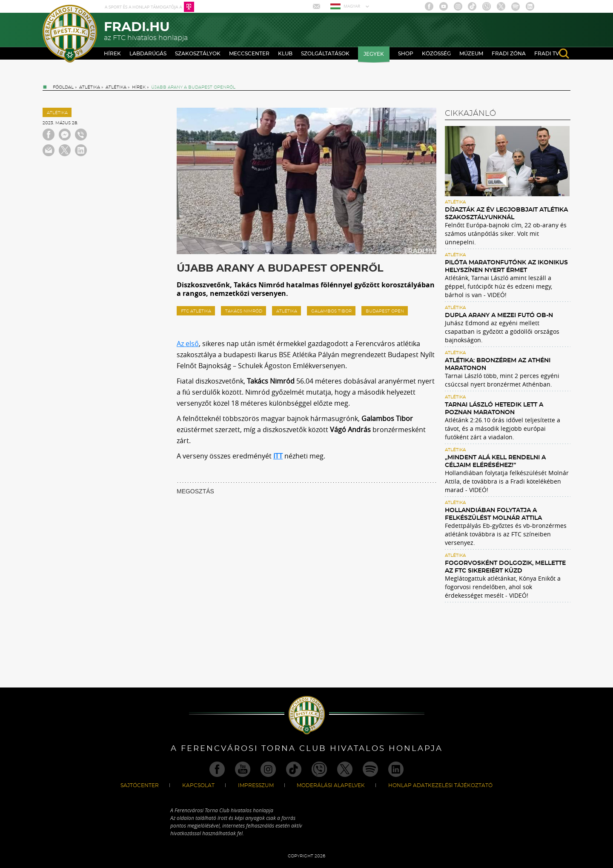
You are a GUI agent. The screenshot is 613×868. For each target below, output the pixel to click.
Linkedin (530, 6)
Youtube (444, 6)
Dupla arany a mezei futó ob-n (499, 315)
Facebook (429, 6)
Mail (317, 6)
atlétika (287, 311)
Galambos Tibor (331, 311)
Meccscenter (249, 54)
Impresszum (256, 785)
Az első (188, 344)
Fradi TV (547, 54)
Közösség (436, 54)
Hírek (112, 54)
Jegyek (374, 54)
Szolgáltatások (325, 54)
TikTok (472, 6)
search (564, 54)
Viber (487, 6)
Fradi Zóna (509, 54)
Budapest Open (385, 311)
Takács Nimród (244, 311)
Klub (285, 54)
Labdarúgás (148, 54)
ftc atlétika (196, 311)
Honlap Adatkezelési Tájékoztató (440, 785)
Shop (406, 54)
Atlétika (90, 87)
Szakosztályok (198, 54)
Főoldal (63, 87)
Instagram (458, 6)
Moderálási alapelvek (331, 785)
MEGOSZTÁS (195, 491)
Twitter (501, 6)
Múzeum (471, 54)
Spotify (516, 6)
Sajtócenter (140, 785)
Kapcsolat (198, 785)
